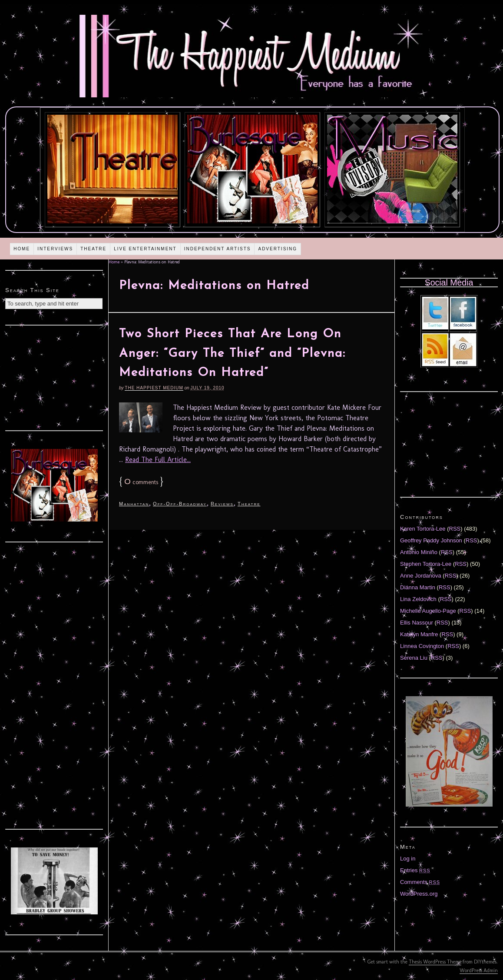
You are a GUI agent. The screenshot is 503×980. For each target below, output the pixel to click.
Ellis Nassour (417, 623)
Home (22, 249)
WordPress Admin (479, 970)
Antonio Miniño (419, 552)
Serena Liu (414, 658)
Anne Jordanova (421, 576)
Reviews (222, 504)
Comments (420, 882)
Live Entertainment (145, 249)
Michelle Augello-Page (428, 611)
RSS (455, 529)
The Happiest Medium (154, 388)
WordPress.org (419, 894)
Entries (415, 870)
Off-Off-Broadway (180, 504)
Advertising (278, 249)
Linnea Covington (422, 646)
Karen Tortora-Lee (423, 529)
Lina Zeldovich (418, 599)
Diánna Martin (418, 587)
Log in (408, 859)
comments (141, 482)
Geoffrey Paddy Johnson (431, 540)
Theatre (93, 249)
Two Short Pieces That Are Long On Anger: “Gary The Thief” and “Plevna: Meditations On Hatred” (232, 354)
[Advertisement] (54, 377)
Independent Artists (218, 249)
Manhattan (134, 504)
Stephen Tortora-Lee (426, 564)
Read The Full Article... (158, 460)
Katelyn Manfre (419, 634)
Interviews (55, 249)
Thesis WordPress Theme (435, 962)
